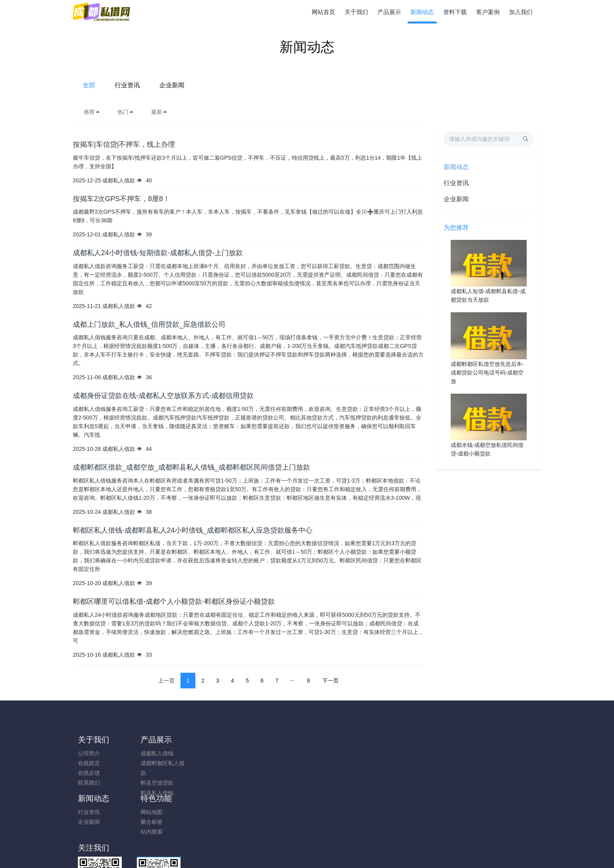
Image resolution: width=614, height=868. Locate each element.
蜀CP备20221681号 (307, 841)
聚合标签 (265, 763)
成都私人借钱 (153, 753)
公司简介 (89, 753)
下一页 (330, 681)
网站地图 (265, 753)
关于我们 (94, 740)
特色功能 (269, 740)
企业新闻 (345, 85)
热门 (126, 112)
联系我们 (89, 783)
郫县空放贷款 (153, 783)
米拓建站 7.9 (321, 851)
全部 (262, 85)
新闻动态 (456, 167)
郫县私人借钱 (153, 793)
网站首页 (323, 12)
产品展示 (152, 740)
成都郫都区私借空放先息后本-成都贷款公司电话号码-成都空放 (487, 373)
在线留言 (89, 763)
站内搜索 (265, 773)
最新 (159, 112)
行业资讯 (301, 85)
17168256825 (458, 757)
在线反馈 (89, 773)
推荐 (92, 112)
